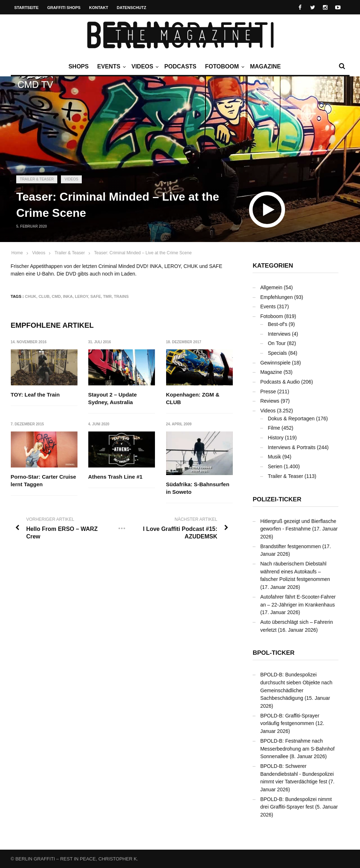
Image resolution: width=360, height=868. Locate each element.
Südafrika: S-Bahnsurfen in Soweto (198, 488)
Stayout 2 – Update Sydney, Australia (113, 398)
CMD (56, 296)
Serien (275, 466)
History (276, 438)
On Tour (277, 343)
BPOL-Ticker (274, 653)
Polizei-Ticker (277, 499)
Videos (144, 67)
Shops (79, 66)
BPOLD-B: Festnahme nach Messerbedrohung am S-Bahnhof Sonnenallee (297, 749)
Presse (268, 392)
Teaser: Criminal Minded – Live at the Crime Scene (143, 253)
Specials (277, 353)
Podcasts (180, 66)
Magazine (265, 66)
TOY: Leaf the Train (35, 395)
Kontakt (99, 8)
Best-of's (277, 324)
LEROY (82, 296)
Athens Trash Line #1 (115, 477)
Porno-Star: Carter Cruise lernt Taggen (44, 481)
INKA (68, 296)
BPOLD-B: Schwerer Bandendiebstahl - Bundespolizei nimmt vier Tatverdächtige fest (297, 774)
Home (17, 253)
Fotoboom (224, 67)
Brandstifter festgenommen (290, 546)
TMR (107, 296)
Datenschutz (132, 8)
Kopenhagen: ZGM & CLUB (193, 398)
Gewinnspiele (275, 363)
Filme (274, 428)
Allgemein (271, 287)
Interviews (279, 334)
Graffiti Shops (64, 8)
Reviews (270, 401)
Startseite (27, 8)
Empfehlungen (276, 297)
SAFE (96, 296)
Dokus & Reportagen (291, 419)
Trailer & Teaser (37, 179)
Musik (274, 457)
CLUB (44, 296)
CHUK (31, 296)
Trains (121, 296)
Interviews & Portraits (292, 447)
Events (111, 67)
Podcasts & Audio (280, 382)
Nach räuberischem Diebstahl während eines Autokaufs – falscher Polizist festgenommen (295, 571)
